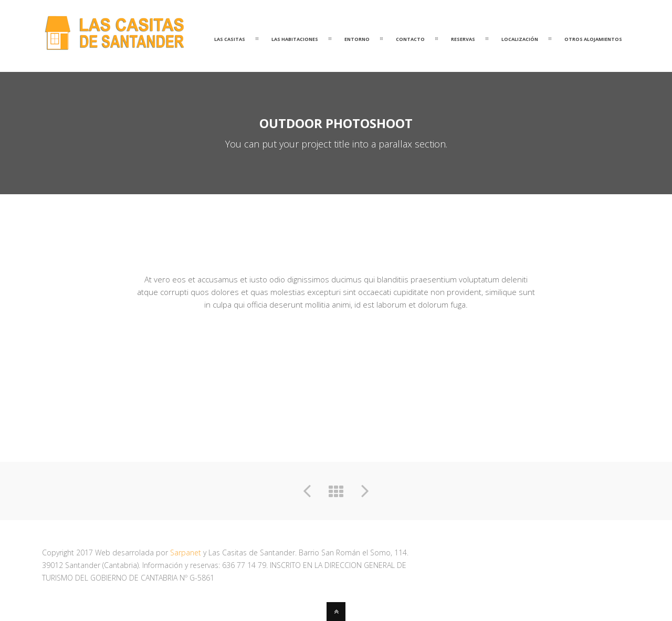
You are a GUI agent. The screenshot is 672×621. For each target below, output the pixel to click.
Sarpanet (186, 552)
